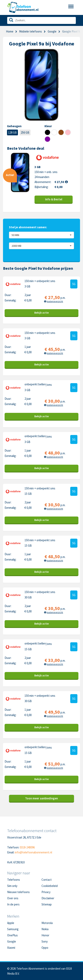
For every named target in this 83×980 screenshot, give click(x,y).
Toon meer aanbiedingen (41, 798)
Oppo (45, 948)
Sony (45, 941)
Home (10, 31)
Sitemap (47, 904)
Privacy (46, 892)
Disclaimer (48, 898)
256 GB (25, 132)
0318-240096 (27, 847)
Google (52, 31)
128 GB (12, 132)
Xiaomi (11, 948)
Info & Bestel (54, 199)
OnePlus (12, 935)
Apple (11, 923)
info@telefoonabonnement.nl (33, 852)
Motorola (47, 923)
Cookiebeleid (50, 886)
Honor (45, 935)
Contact (47, 880)
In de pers (13, 904)
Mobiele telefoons (31, 31)
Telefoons (14, 880)
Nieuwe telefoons (18, 892)
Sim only (12, 886)
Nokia (45, 929)
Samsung (13, 929)
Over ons (13, 898)
